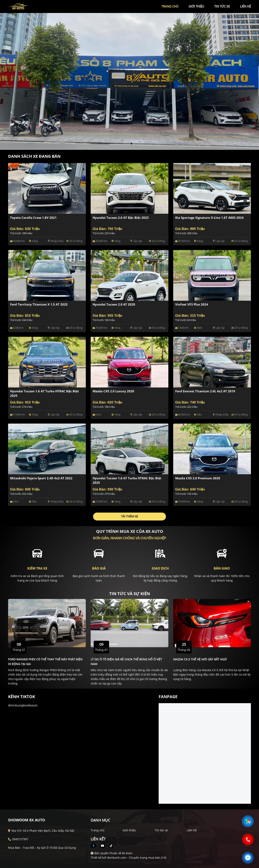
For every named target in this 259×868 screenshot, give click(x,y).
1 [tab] (127, 144)
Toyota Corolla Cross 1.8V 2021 (33, 218)
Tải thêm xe (129, 516)
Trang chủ (98, 830)
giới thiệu (196, 6)
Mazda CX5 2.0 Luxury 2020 (113, 391)
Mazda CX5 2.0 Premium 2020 (198, 478)
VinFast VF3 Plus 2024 (192, 304)
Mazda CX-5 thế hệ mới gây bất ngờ (200, 659)
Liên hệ (192, 830)
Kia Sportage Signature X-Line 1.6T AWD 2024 (209, 218)
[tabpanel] (129, 81)
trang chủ (170, 6)
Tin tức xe (161, 830)
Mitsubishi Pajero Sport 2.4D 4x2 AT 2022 (41, 478)
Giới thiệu (129, 830)
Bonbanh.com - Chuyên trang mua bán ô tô (137, 858)
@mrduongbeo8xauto (23, 705)
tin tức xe (222, 6)
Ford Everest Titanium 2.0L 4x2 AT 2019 (205, 391)
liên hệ (245, 6)
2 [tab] (132, 144)
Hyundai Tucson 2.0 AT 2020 (114, 304)
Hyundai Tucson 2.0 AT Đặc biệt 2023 (121, 218)
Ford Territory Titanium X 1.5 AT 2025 (39, 304)
